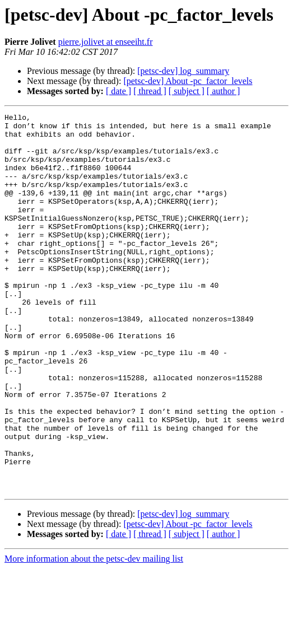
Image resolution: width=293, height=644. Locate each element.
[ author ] (224, 91)
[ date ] (118, 91)
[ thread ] (150, 91)
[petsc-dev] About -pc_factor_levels (188, 81)
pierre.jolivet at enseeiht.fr (106, 42)
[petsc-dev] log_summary (183, 71)
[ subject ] (187, 91)
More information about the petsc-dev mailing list (94, 634)
